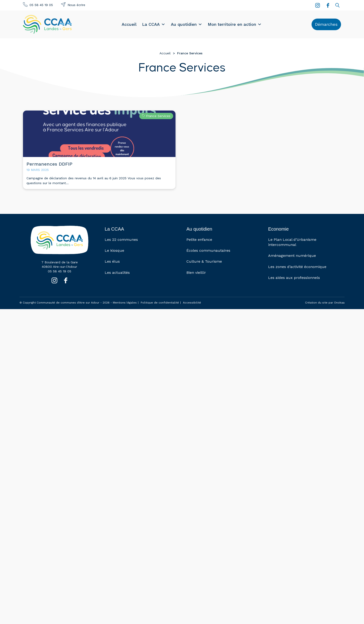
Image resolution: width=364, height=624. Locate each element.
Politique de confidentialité (160, 303)
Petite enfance (199, 240)
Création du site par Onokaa (325, 303)
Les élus (112, 261)
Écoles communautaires (208, 250)
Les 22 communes (121, 240)
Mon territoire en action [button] (235, 24)
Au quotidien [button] (187, 24)
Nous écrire (76, 5)
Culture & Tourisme (204, 261)
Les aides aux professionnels (294, 278)
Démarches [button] (326, 24)
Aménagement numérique (292, 256)
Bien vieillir (196, 273)
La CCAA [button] (154, 24)
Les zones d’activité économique (297, 267)
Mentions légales (125, 303)
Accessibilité (192, 303)
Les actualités (117, 273)
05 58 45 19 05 (41, 5)
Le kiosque (114, 250)
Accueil (129, 24)
